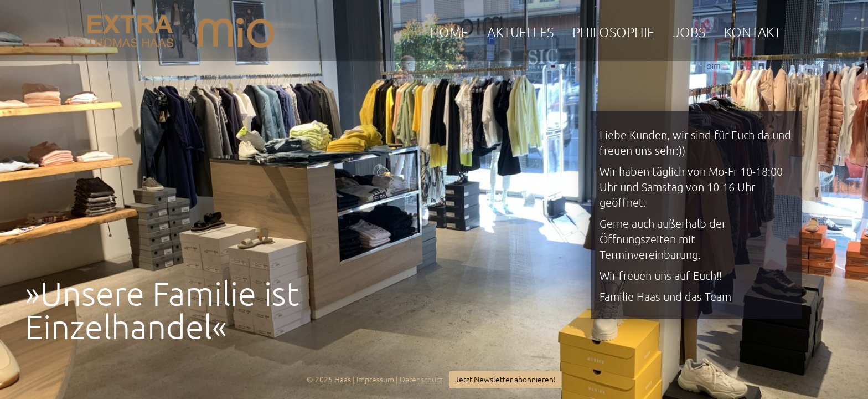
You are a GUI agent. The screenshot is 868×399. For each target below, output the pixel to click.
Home (449, 32)
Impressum (375, 380)
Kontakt (753, 32)
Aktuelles (520, 32)
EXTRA (130, 28)
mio (236, 28)
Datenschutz (421, 380)
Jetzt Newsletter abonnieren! (505, 380)
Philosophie (613, 32)
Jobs (689, 32)
